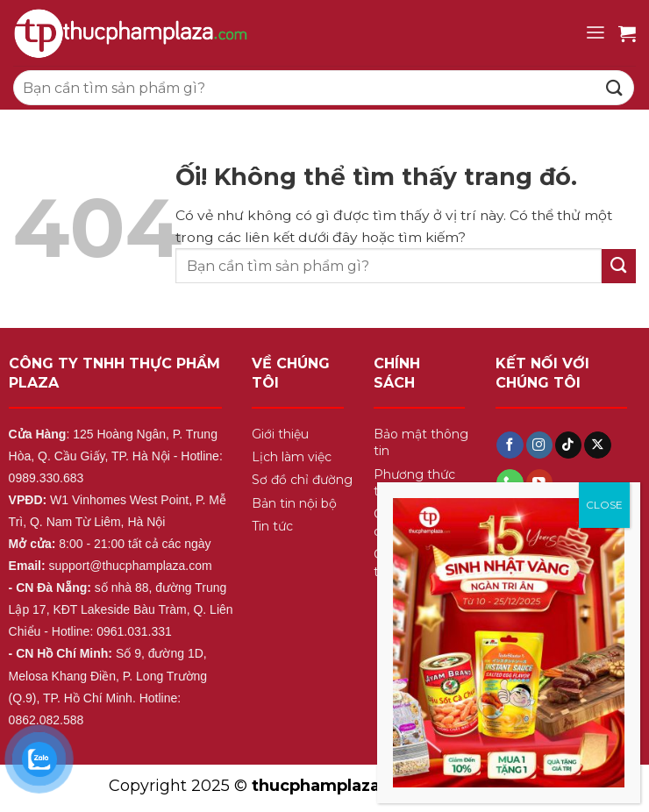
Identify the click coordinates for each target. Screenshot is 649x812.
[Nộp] (615, 87)
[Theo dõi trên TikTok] (568, 445)
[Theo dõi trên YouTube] (539, 483)
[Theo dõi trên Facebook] (510, 445)
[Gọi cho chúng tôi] (510, 483)
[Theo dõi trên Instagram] (539, 445)
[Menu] (596, 33)
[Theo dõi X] (597, 445)
